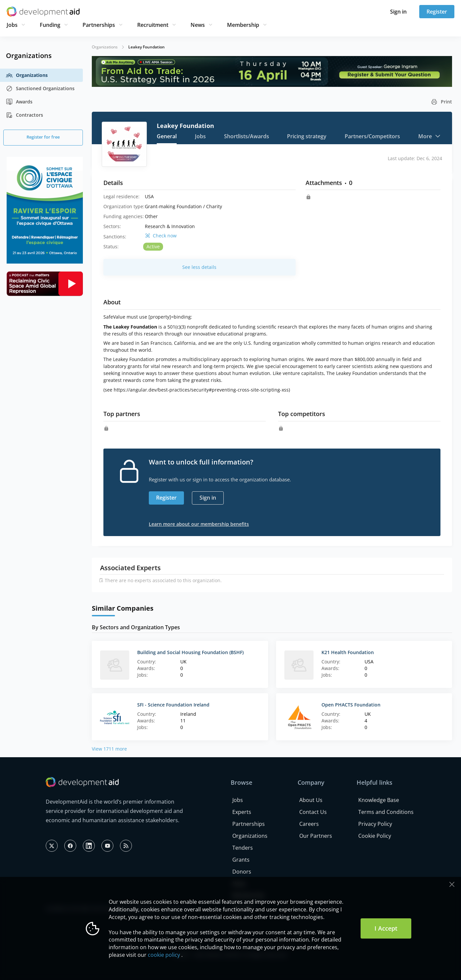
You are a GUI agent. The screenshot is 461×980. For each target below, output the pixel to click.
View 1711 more (109, 749)
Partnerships (99, 25)
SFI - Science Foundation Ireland (173, 705)
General (167, 136)
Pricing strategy (307, 136)
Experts (242, 812)
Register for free (43, 137)
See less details (199, 267)
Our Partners (316, 836)
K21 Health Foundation (348, 652)
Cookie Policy (375, 836)
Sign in (398, 12)
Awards (19, 102)
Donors (242, 872)
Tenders (243, 848)
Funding (50, 25)
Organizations (27, 75)
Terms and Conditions (386, 812)
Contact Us (313, 812)
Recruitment (153, 25)
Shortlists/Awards (247, 136)
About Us (311, 800)
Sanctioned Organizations (40, 89)
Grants (241, 860)
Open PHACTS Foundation (351, 705)
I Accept (386, 928)
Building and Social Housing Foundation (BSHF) (190, 652)
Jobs (12, 25)
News (198, 25)
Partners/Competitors (372, 136)
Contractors (25, 115)
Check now (165, 236)
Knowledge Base (379, 800)
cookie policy (164, 955)
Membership (243, 25)
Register (437, 12)
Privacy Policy (375, 824)
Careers (309, 824)
